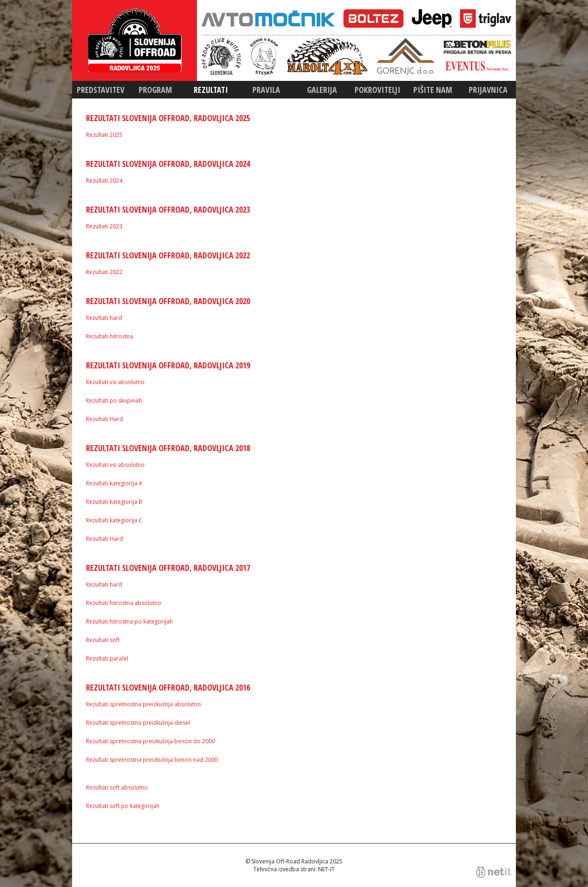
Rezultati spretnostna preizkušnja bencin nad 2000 (152, 760)
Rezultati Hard (104, 419)
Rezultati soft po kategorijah (123, 806)
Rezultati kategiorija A (114, 483)
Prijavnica (488, 90)
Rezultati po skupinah (114, 401)
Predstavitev (101, 90)
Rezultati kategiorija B (114, 502)
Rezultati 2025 (104, 135)
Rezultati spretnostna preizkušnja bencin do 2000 (150, 741)
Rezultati (211, 90)
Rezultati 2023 (104, 226)
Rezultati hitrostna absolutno (124, 603)
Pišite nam (433, 90)
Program (155, 90)
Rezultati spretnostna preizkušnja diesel (138, 723)
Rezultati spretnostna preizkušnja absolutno (144, 704)
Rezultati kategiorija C (114, 520)
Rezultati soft (103, 640)
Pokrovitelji (377, 90)
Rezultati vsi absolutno (115, 382)
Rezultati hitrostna (110, 336)
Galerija (322, 90)
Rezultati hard (104, 318)
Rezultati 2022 (104, 272)
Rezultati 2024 (104, 180)
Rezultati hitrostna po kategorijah (129, 621)
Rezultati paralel (107, 658)
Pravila (266, 90)
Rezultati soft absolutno (117, 787)
